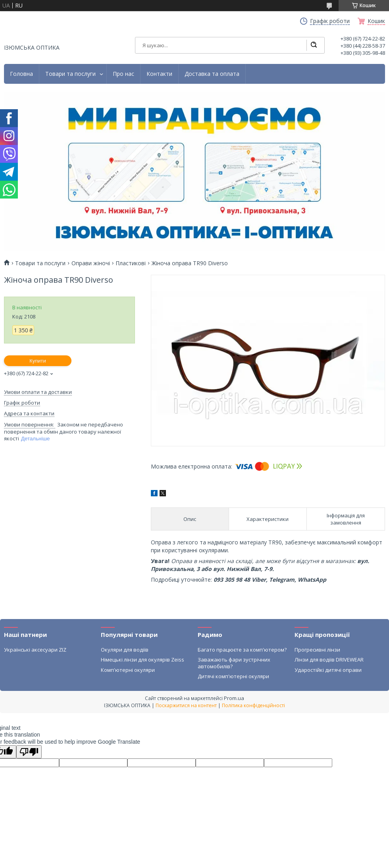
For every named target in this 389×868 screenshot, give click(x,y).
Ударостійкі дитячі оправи (328, 670)
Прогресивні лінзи (317, 650)
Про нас (123, 74)
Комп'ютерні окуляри (128, 670)
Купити (38, 361)
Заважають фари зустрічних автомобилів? (234, 663)
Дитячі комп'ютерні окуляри (233, 676)
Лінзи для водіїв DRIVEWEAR (329, 660)
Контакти (159, 74)
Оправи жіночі (91, 263)
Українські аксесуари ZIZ (35, 650)
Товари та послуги (70, 74)
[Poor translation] (29, 752)
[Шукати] (314, 45)
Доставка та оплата (212, 74)
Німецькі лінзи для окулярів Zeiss (143, 660)
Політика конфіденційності (253, 705)
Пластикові (131, 263)
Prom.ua (234, 698)
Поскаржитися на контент (186, 705)
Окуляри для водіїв (125, 650)
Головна (21, 74)
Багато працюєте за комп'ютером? (242, 650)
